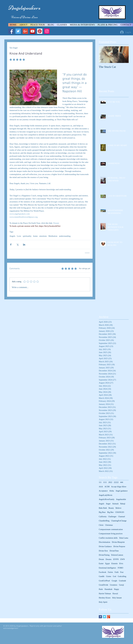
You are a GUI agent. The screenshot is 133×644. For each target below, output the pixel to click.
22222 (116, 482)
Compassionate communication (111, 529)
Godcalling (122, 576)
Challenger (112, 517)
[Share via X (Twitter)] (17, 245)
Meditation (53, 236)
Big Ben (110, 512)
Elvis (121, 564)
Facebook (102, 572)
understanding (65, 236)
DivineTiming (104, 555)
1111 (105, 482)
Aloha (112, 491)
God (114, 576)
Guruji (121, 585)
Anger (108, 504)
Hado (101, 589)
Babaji (123, 504)
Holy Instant (117, 598)
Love (19, 236)
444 (122, 482)
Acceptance (103, 491)
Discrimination (104, 542)
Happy (117, 589)
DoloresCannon (117, 555)
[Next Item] (124, 55)
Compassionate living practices (111, 534)
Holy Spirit (103, 602)
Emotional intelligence (107, 568)
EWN (123, 559)
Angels (12, 236)
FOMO (120, 568)
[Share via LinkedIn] (24, 245)
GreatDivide (103, 585)
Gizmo (109, 576)
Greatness (114, 585)
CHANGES (120, 512)
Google (114, 581)
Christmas (109, 525)
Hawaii (115, 594)
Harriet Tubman (105, 594)
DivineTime (114, 551)
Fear (122, 572)
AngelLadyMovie (106, 495)
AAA (101, 487)
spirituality (27, 236)
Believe (118, 508)
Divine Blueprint (118, 542)
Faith (117, 572)
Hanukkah (108, 589)
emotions (43, 236)
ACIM (107, 487)
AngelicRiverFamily (107, 499)
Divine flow (103, 551)
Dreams (109, 559)
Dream (101, 559)
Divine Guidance (105, 546)
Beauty (111, 508)
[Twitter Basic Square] (104, 617)
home (35, 236)
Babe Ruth (103, 508)
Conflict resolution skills (108, 538)
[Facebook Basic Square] (100, 617)
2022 (110, 482)
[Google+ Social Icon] (25, 31)
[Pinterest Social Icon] (40, 31)
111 (100, 482)
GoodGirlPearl (104, 581)
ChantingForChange (119, 521)
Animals (115, 504)
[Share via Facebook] (11, 245)
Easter (101, 564)
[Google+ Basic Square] (109, 617)
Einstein (114, 564)
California (103, 517)
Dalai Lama (124, 538)
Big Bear (102, 512)
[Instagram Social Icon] (47, 31)
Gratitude (122, 581)
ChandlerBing (104, 521)
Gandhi (102, 576)
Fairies (110, 572)
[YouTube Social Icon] (33, 31)
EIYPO (116, 559)
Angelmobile (121, 499)
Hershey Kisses (105, 598)
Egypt (107, 564)
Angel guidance (122, 491)
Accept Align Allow (119, 487)
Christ (101, 525)
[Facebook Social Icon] (11, 31)
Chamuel (122, 517)
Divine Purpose (119, 546)
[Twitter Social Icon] (18, 31)
